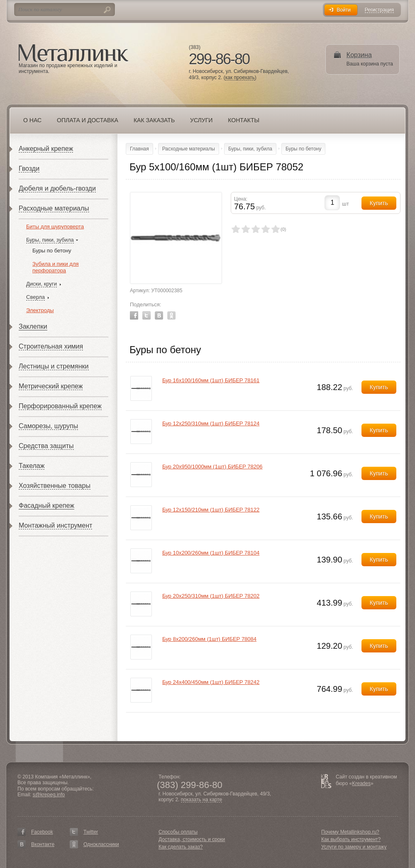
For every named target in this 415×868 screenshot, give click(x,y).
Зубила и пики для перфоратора (56, 267)
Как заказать (154, 120)
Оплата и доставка (88, 120)
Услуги (201, 120)
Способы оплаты (178, 832)
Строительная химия (51, 346)
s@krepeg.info (49, 795)
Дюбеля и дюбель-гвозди (57, 188)
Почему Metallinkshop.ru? (350, 832)
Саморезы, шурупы (48, 426)
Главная (139, 149)
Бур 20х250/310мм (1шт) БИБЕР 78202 (211, 596)
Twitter (146, 315)
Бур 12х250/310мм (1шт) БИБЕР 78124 (211, 423)
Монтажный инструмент (55, 525)
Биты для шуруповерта (55, 227)
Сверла (35, 297)
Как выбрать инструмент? (351, 839)
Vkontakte (159, 315)
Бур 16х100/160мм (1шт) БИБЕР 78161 (211, 380)
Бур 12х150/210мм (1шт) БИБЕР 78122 (211, 510)
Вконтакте (43, 844)
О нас (32, 120)
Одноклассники (101, 844)
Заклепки (33, 326)
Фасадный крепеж (46, 506)
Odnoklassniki (171, 315)
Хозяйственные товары (55, 486)
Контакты (244, 120)
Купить (379, 387)
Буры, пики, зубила (50, 240)
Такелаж (32, 466)
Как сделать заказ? (181, 847)
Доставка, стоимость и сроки (192, 839)
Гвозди (29, 169)
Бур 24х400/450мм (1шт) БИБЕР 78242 (211, 682)
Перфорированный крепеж (60, 406)
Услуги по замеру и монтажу (354, 847)
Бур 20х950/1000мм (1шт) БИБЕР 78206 (212, 467)
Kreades (361, 783)
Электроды (40, 310)
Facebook (134, 315)
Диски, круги (41, 284)
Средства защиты (46, 446)
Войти (344, 10)
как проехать (240, 78)
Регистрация (379, 10)
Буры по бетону (52, 251)
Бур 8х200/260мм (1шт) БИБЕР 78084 (209, 639)
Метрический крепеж (51, 386)
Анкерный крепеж (46, 149)
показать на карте (202, 800)
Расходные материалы (54, 208)
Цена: (241, 199)
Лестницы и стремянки (54, 366)
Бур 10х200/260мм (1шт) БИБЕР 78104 (211, 553)
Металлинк (73, 53)
